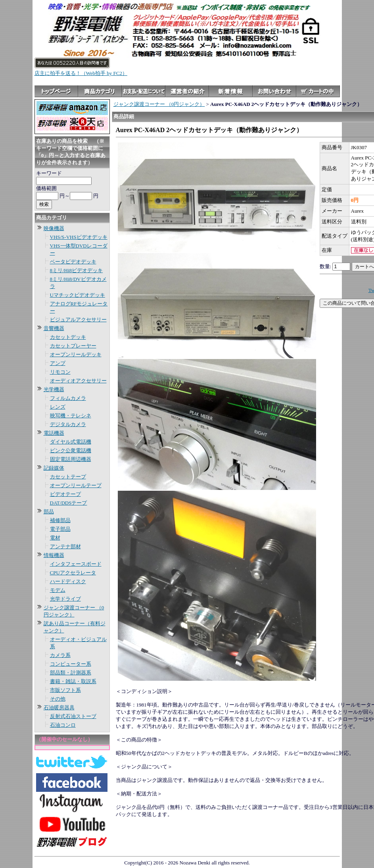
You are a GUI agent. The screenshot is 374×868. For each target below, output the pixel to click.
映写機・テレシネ (71, 416)
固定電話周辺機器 (71, 459)
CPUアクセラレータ (73, 573)
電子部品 (60, 529)
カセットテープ (68, 477)
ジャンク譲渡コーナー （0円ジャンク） (159, 104)
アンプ (58, 363)
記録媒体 (54, 468)
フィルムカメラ (68, 398)
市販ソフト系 (65, 690)
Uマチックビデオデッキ (78, 295)
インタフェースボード (76, 564)
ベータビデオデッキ (73, 262)
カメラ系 (60, 655)
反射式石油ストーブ (73, 716)
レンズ (58, 407)
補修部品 (60, 520)
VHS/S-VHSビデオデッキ (79, 237)
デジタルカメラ (68, 424)
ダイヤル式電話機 (71, 442)
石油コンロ (63, 725)
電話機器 (54, 433)
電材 (55, 538)
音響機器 (54, 328)
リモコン (60, 372)
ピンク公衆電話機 (71, 450)
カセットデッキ (68, 337)
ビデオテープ (65, 494)
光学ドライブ (65, 599)
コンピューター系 (71, 664)
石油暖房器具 (59, 708)
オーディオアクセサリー (78, 381)
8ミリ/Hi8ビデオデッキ (77, 270)
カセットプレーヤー (73, 346)
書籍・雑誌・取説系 (73, 681)
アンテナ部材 (65, 546)
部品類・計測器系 (71, 673)
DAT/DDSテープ (69, 503)
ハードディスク (68, 581)
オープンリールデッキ (76, 354)
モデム (58, 590)
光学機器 (54, 389)
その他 (58, 699)
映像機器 (54, 228)
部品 (49, 512)
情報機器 (54, 555)
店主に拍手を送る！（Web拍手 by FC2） (81, 73)
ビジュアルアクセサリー (78, 320)
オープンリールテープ (76, 485)
